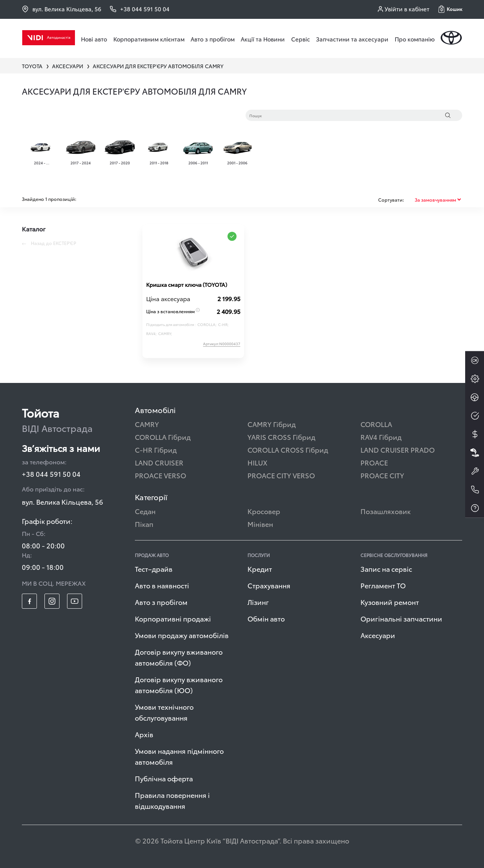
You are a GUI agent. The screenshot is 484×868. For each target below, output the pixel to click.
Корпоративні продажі (173, 618)
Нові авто (94, 39)
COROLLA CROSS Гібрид (288, 449)
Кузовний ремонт (390, 602)
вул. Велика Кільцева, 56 (62, 9)
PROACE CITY (382, 475)
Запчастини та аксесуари (352, 39)
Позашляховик (386, 511)
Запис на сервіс (386, 569)
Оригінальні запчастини (401, 618)
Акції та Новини (263, 39)
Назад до (49, 243)
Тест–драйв (154, 569)
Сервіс (301, 39)
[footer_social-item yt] (75, 601)
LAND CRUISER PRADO (398, 449)
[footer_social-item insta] (52, 601)
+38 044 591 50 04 (51, 474)
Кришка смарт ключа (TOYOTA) (187, 285)
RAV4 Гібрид (381, 437)
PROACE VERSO (160, 475)
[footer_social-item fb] (29, 601)
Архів (144, 734)
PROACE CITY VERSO (281, 475)
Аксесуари (378, 635)
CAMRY (147, 424)
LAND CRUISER (159, 462)
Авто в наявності (162, 585)
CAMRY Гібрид (272, 424)
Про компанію (415, 39)
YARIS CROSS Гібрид (281, 437)
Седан (145, 511)
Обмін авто (266, 618)
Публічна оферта (164, 778)
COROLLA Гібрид (163, 437)
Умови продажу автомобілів (182, 635)
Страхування (269, 585)
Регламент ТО (383, 585)
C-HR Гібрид (156, 449)
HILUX (257, 462)
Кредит (260, 569)
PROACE (374, 462)
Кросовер (264, 511)
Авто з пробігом (213, 39)
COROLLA (376, 424)
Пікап (144, 524)
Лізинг (258, 602)
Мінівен (260, 524)
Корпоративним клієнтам (149, 39)
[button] (450, 9)
